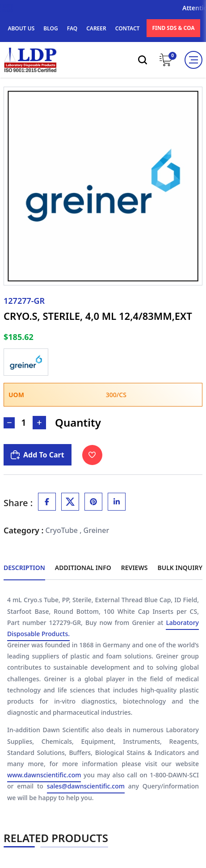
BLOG (50, 28)
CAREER (96, 28)
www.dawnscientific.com (44, 775)
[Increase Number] (39, 423)
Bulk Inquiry (180, 568)
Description (24, 568)
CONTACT (128, 28)
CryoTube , (64, 530)
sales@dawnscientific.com (86, 786)
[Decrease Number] (9, 423)
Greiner (97, 530)
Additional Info (83, 568)
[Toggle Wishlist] (92, 455)
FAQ (72, 28)
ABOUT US (21, 28)
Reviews (135, 568)
